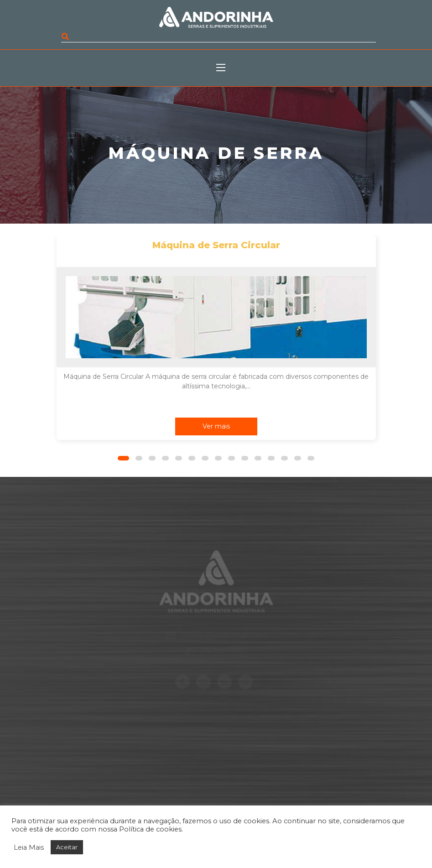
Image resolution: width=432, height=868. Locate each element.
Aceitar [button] (67, 847)
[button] (123, 458)
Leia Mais (29, 847)
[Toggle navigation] (225, 68)
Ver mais (216, 426)
